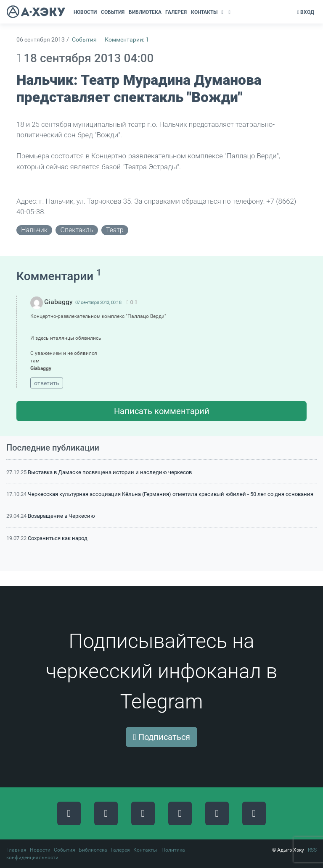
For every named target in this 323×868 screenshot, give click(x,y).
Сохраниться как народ (58, 538)
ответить (47, 383)
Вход (306, 12)
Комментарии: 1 (127, 40)
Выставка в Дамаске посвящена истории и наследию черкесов (110, 472)
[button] (223, 12)
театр (115, 230)
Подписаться (161, 737)
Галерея (120, 850)
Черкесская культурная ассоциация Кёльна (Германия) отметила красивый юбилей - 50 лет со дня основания (171, 494)
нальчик (34, 230)
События (84, 40)
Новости (40, 850)
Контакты (145, 850)
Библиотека (93, 850)
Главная (16, 850)
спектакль (77, 230)
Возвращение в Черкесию (61, 516)
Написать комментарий (162, 411)
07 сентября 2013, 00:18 (98, 303)
